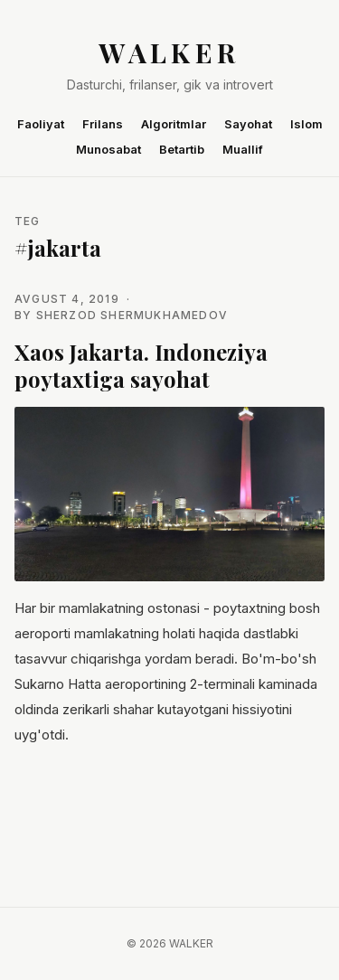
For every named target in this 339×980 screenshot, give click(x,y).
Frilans (103, 124)
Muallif (243, 149)
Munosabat (108, 149)
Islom (306, 124)
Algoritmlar (174, 124)
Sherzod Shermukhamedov (132, 315)
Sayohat (248, 124)
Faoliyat (41, 124)
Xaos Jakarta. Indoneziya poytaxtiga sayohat (141, 365)
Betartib (182, 149)
